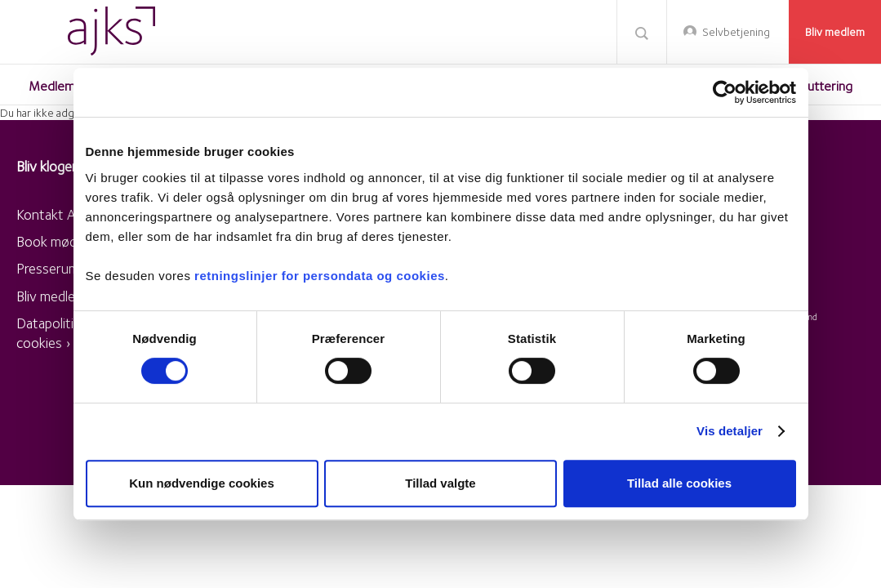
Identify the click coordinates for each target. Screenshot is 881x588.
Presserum (48, 268)
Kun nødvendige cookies (202, 483)
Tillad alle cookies (679, 483)
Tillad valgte (440, 483)
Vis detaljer (730, 431)
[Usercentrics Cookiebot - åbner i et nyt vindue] (725, 92)
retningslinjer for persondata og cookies (320, 276)
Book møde (50, 241)
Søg (642, 33)
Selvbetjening (736, 32)
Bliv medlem (835, 32)
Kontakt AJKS (56, 214)
